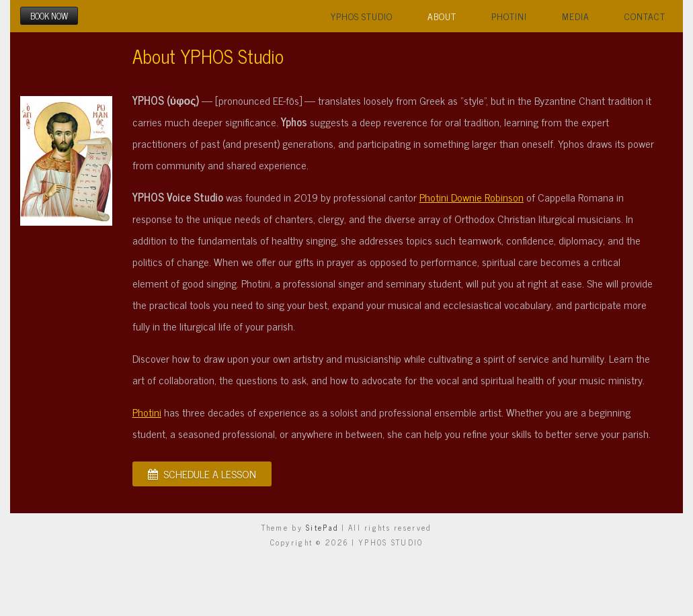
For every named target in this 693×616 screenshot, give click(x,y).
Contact (645, 16)
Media (576, 16)
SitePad (322, 527)
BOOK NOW (49, 16)
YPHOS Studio (362, 16)
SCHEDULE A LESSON (202, 474)
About (442, 16)
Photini (509, 16)
